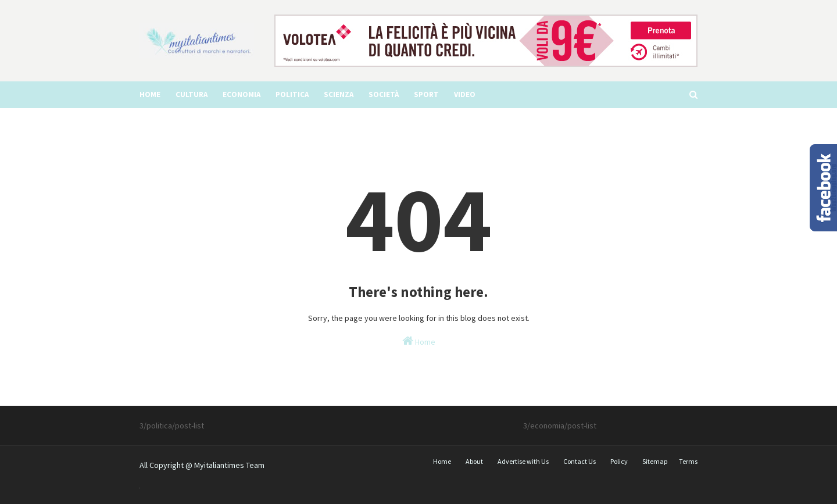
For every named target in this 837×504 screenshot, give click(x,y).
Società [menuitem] (384, 94)
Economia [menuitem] (242, 94)
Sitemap (655, 461)
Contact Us (580, 461)
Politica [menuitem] (292, 94)
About (474, 461)
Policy (619, 461)
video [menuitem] (465, 94)
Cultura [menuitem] (192, 94)
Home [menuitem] (150, 94)
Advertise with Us (523, 461)
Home (419, 341)
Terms (688, 461)
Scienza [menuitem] (339, 94)
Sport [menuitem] (426, 94)
